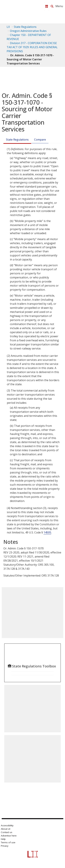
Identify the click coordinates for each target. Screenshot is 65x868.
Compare (40, 140)
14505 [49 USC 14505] (47, 532)
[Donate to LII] (47, 6)
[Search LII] (52, 6)
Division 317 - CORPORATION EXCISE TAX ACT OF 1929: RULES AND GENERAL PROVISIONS (32, 47)
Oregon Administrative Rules (28, 31)
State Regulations (25, 27)
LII (8, 27)
